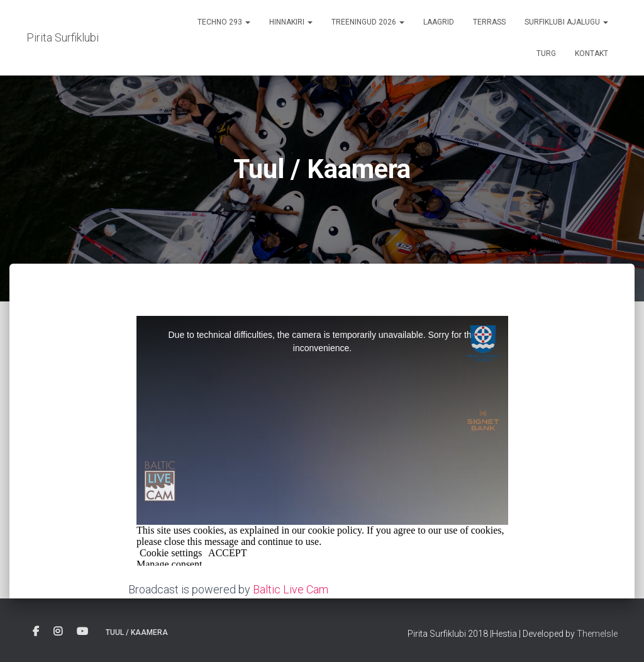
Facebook (36, 632)
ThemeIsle (597, 634)
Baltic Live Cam (291, 589)
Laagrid (439, 22)
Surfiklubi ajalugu (566, 22)
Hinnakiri (291, 22)
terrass (489, 22)
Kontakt (591, 53)
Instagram (58, 632)
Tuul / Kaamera (137, 632)
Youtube (82, 632)
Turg (546, 53)
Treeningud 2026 (368, 22)
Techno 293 (224, 22)
